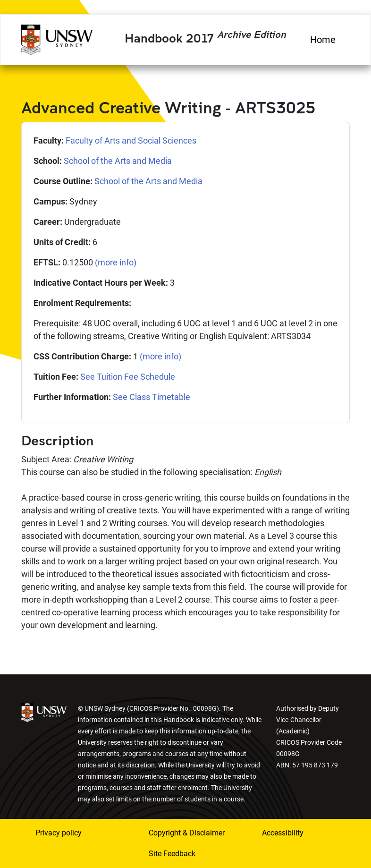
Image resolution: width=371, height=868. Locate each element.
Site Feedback (172, 854)
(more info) (116, 262)
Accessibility (283, 833)
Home (323, 40)
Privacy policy (59, 833)
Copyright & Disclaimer (187, 833)
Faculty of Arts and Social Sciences (131, 140)
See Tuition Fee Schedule (128, 377)
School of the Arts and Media (118, 161)
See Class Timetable (152, 397)
